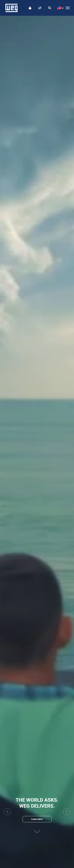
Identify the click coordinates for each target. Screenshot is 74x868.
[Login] (30, 8)
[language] (60, 8)
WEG (10, 8)
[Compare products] (40, 8)
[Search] (50, 8)
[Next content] (37, 830)
